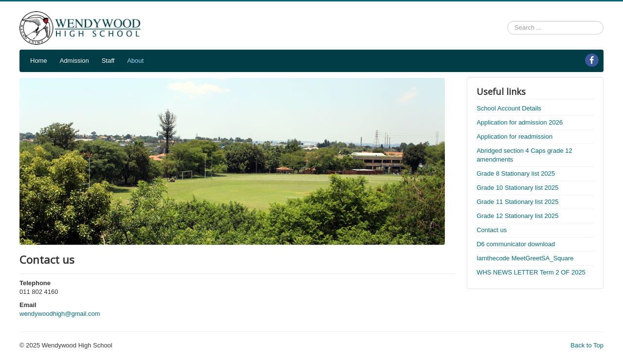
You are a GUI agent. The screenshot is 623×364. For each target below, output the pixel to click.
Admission (74, 61)
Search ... (507, 21)
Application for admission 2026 (520, 122)
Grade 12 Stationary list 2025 (517, 216)
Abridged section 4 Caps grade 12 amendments (524, 155)
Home (39, 61)
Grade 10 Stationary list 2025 (517, 188)
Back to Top (587, 345)
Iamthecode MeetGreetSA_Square (525, 258)
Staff (108, 61)
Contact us (492, 230)
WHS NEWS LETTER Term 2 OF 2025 (531, 272)
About (135, 61)
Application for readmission (514, 136)
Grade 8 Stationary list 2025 (516, 173)
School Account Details (509, 108)
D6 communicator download (516, 244)
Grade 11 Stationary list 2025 (517, 202)
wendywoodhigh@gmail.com (60, 314)
